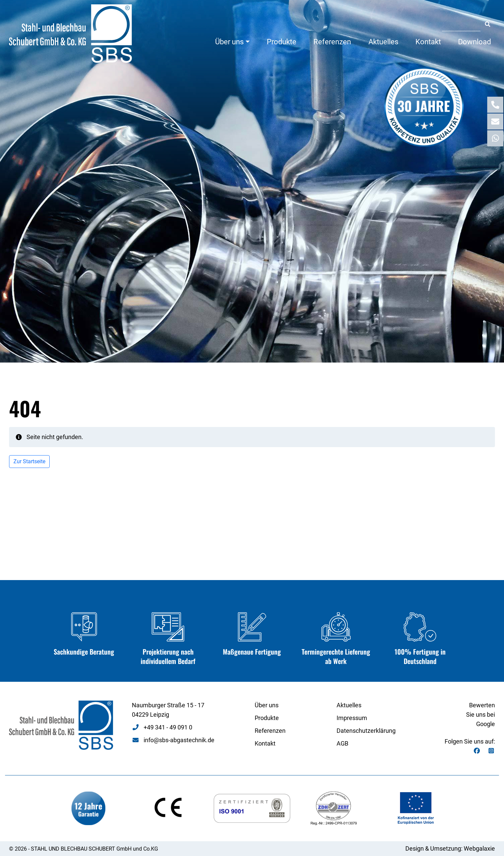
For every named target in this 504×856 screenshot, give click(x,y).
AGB (342, 743)
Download (474, 42)
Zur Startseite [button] (29, 461)
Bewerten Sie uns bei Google (481, 715)
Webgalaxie (479, 848)
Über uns (229, 42)
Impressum (352, 718)
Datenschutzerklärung (366, 731)
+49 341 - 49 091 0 (168, 727)
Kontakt (428, 42)
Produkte (282, 42)
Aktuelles (383, 42)
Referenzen (332, 42)
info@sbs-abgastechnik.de (179, 740)
